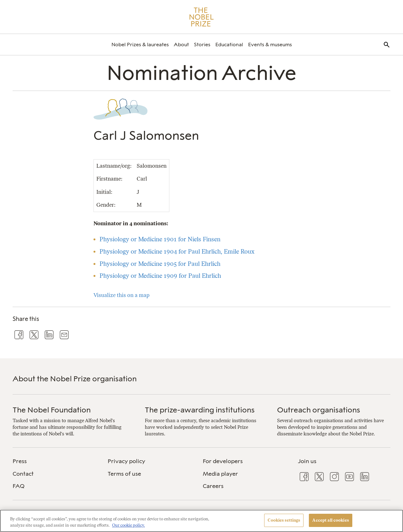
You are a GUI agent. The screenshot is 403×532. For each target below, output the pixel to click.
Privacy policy (126, 461)
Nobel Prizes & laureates (140, 45)
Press (20, 461)
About (181, 45)
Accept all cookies (330, 520)
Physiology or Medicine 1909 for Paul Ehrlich (160, 276)
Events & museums (270, 45)
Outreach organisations (319, 410)
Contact (23, 474)
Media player (220, 474)
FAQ (19, 486)
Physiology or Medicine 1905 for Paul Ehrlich (160, 264)
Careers (213, 486)
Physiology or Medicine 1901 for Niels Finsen (160, 239)
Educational (229, 45)
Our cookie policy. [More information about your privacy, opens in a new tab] (128, 525)
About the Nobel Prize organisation (75, 379)
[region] (201, 521)
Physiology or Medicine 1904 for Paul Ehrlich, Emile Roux (177, 252)
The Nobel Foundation (52, 410)
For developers (223, 461)
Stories (202, 45)
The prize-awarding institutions (200, 410)
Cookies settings (284, 520)
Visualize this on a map (122, 295)
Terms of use (124, 474)
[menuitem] (140, 45)
